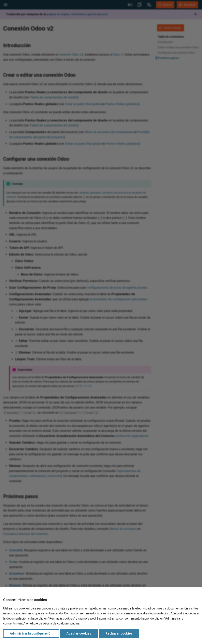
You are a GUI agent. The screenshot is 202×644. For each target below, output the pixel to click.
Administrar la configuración (31, 633)
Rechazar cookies (119, 633)
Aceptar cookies (79, 633)
